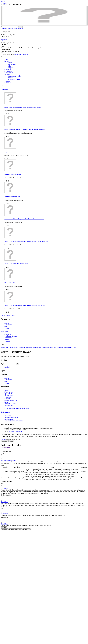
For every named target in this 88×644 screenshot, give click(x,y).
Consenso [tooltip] (5, 448)
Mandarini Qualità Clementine (13, 174)
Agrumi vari (12, 64)
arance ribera (5, 347)
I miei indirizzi (9, 419)
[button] (8, 460)
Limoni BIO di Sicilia (10, 283)
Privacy (10, 78)
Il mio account (5, 412)
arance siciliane (49, 347)
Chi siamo (8, 69)
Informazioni (5, 331)
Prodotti (7, 61)
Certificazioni (9, 73)
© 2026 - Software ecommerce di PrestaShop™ (15, 409)
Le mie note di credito (11, 417)
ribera (20, 347)
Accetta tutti (27, 529)
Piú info (3, 439)
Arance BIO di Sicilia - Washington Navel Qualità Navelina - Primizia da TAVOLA (26, 241)
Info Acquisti (8, 74)
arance (56, 347)
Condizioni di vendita (15, 76)
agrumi (25, 347)
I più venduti (5, 89)
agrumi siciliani (14, 347)
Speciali (7, 390)
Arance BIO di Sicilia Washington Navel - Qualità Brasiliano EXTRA (23, 107)
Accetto (11, 441)
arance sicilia (62, 347)
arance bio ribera (71, 347)
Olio (10, 66)
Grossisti (7, 81)
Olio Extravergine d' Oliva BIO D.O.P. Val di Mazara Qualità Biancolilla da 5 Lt (26, 129)
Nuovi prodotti (9, 392)
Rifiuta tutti (4, 441)
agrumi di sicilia (39, 347)
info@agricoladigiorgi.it (16, 431)
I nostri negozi (9, 395)
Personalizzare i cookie (13, 439)
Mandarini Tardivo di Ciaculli (12, 197)
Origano (11, 68)
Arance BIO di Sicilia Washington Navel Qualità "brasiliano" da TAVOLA (24, 219)
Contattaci (4, 3)
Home (6, 59)
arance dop (31, 347)
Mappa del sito (9, 405)
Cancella (4, 527)
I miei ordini (8, 416)
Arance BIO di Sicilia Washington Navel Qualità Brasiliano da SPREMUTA (25, 305)
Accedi (3, 2)
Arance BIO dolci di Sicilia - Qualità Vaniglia (16, 264)
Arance (10, 63)
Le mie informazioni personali (14, 421)
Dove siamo (8, 71)
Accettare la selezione (15, 529)
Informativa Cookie (14, 79)
